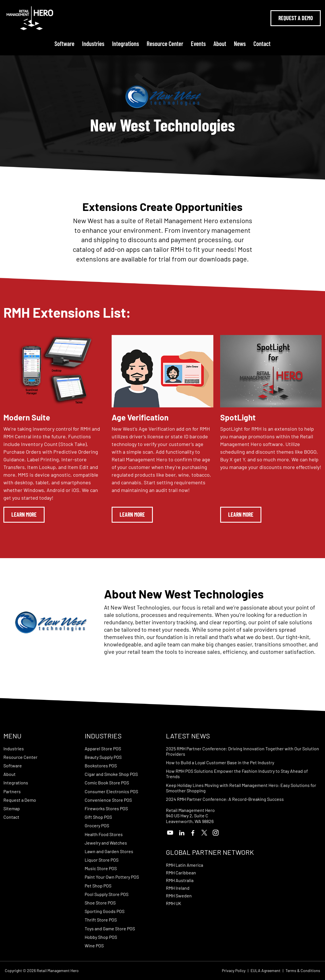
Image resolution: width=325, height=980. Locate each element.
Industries (93, 43)
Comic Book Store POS (107, 783)
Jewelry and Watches (106, 843)
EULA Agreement (265, 971)
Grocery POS (97, 825)
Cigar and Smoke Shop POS (111, 774)
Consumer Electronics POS (111, 791)
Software (64, 43)
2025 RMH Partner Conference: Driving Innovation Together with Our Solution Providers (242, 751)
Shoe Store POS (100, 903)
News (240, 43)
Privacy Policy (234, 971)
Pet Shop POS (98, 886)
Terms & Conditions (303, 971)
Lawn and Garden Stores (109, 851)
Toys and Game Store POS (110, 928)
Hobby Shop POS (101, 937)
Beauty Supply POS (103, 757)
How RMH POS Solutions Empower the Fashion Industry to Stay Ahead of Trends (237, 774)
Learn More (24, 514)
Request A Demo (296, 18)
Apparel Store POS (103, 748)
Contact (262, 43)
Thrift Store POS (101, 920)
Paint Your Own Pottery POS (112, 877)
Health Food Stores (104, 834)
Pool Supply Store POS (107, 894)
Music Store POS (101, 868)
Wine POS (94, 946)
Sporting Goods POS (105, 911)
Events (198, 43)
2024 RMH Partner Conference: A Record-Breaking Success (225, 799)
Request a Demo (20, 800)
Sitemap (12, 808)
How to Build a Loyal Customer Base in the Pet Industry (220, 762)
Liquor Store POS (102, 860)
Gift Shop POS (98, 817)
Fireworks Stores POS (106, 808)
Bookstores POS (101, 766)
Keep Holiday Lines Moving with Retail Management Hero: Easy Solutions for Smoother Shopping (241, 788)
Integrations (125, 43)
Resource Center (165, 43)
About (220, 43)
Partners (12, 791)
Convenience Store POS (108, 800)
